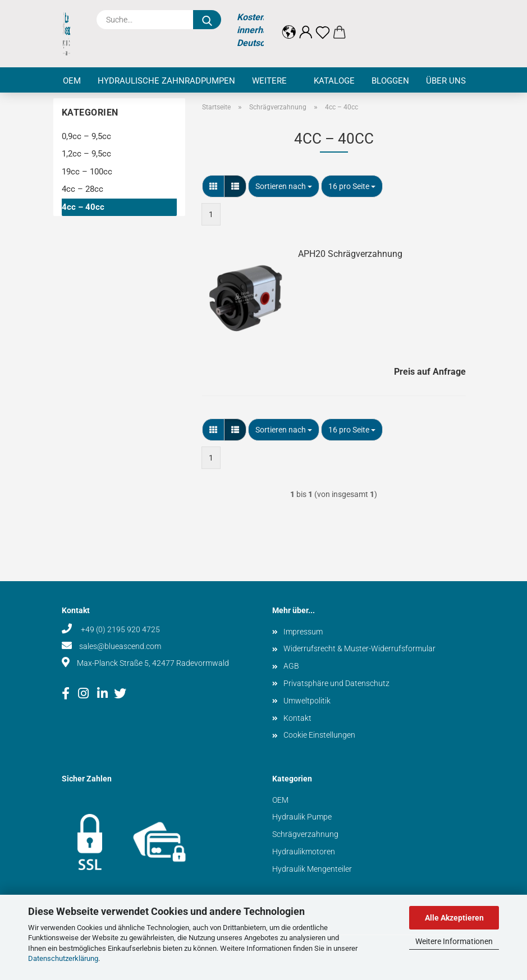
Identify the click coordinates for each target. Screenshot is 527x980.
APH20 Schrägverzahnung (350, 254)
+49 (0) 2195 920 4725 (120, 629)
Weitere (269, 81)
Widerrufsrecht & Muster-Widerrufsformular (359, 648)
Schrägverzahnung (305, 834)
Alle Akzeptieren (454, 918)
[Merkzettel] (323, 24)
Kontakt (297, 718)
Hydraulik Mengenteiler (312, 869)
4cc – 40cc (83, 207)
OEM (72, 81)
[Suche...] (207, 20)
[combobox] (284, 186)
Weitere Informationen (454, 941)
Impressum (303, 632)
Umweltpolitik (307, 701)
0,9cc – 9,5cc (86, 136)
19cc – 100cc (87, 172)
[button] (289, 24)
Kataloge (334, 81)
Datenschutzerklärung (63, 958)
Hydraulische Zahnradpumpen (166, 81)
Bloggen (390, 81)
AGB (291, 666)
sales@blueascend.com (120, 646)
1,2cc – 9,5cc (86, 154)
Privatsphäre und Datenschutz (336, 683)
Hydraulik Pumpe (302, 817)
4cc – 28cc (83, 189)
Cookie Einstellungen (319, 735)
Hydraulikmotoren (304, 852)
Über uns (446, 81)
